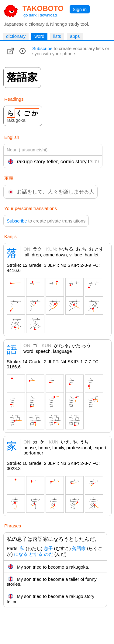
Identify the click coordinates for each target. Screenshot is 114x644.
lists (57, 36)
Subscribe (42, 48)
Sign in (80, 9)
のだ (49, 554)
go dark (30, 15)
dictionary (16, 36)
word (39, 36)
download (48, 15)
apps (75, 36)
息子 (48, 548)
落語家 (79, 548)
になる (21, 554)
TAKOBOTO (43, 8)
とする (36, 554)
